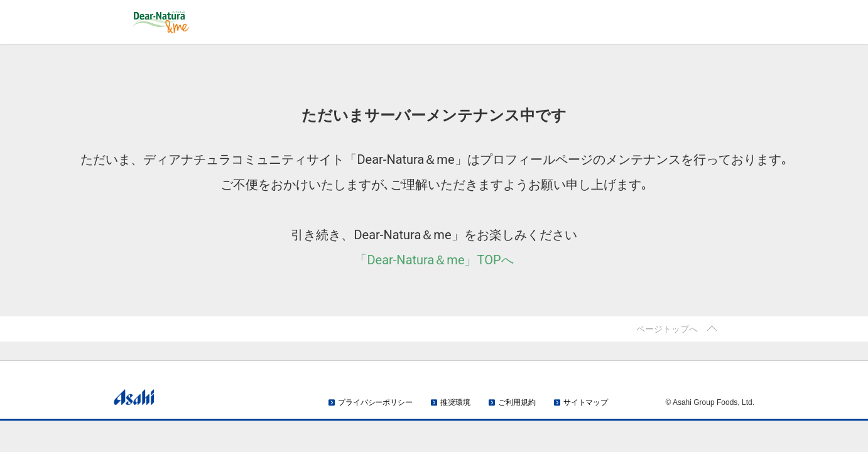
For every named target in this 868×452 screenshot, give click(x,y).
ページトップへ (667, 329)
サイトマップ (586, 402)
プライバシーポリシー (375, 402)
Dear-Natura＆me (205, 22)
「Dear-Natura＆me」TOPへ (434, 260)
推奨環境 (455, 402)
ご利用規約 (517, 402)
